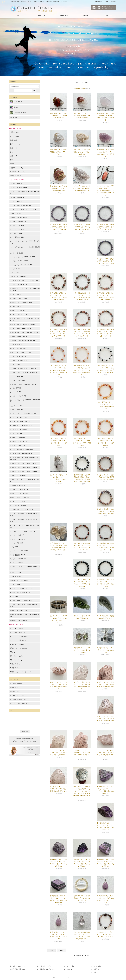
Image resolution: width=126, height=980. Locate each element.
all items (41, 15)
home (20, 15)
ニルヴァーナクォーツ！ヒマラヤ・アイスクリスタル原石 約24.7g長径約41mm (59, 753)
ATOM (71, 969)
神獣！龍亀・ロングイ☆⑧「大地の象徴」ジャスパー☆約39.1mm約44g (82, 115)
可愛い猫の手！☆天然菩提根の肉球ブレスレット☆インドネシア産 (82, 898)
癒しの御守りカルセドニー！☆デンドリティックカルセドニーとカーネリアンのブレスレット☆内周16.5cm (82, 370)
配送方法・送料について (20, 969)
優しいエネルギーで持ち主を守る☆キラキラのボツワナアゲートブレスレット (105, 934)
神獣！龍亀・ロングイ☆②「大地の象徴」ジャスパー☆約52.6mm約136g (58, 188)
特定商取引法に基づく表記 (47, 969)
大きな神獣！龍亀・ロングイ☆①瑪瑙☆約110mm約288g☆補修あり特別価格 (82, 188)
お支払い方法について (19, 966)
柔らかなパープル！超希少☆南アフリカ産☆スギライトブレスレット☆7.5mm (105, 227)
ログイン (96, 972)
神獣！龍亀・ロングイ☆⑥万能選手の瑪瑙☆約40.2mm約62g (59, 152)
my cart (85, 15)
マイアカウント (98, 966)
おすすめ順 (77, 89)
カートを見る (70, 966)
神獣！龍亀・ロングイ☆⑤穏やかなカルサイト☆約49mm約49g (82, 152)
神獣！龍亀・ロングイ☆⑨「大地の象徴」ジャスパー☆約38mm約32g (58, 115)
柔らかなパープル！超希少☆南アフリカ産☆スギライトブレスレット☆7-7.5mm (105, 261)
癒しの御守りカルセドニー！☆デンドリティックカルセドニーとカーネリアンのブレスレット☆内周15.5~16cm (59, 370)
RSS (68, 969)
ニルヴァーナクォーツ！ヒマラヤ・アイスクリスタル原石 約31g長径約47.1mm (59, 789)
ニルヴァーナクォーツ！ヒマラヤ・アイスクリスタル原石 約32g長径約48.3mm (105, 718)
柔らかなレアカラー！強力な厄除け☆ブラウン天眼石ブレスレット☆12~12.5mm (105, 511)
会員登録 (96, 969)
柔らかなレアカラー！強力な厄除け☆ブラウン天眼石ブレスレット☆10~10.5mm (105, 477)
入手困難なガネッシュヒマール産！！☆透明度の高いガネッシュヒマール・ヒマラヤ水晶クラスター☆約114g (58, 548)
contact (106, 15)
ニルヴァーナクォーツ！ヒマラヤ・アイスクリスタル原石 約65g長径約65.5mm (105, 684)
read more (25, 731)
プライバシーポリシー (46, 966)
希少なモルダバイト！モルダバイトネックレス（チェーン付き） (105, 650)
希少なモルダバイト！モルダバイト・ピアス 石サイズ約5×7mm (82, 650)
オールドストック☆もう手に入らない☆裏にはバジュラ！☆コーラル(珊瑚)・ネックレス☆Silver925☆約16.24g (105, 190)
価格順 (83, 89)
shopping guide (63, 15)
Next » (62, 950)
